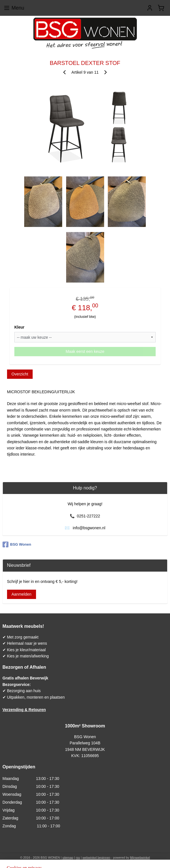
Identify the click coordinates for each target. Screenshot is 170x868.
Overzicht (20, 374)
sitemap (68, 858)
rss (78, 858)
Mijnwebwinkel (140, 858)
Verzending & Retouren (24, 710)
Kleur (19, 327)
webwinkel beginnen (96, 858)
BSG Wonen (17, 545)
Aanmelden (22, 594)
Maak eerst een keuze (85, 351)
